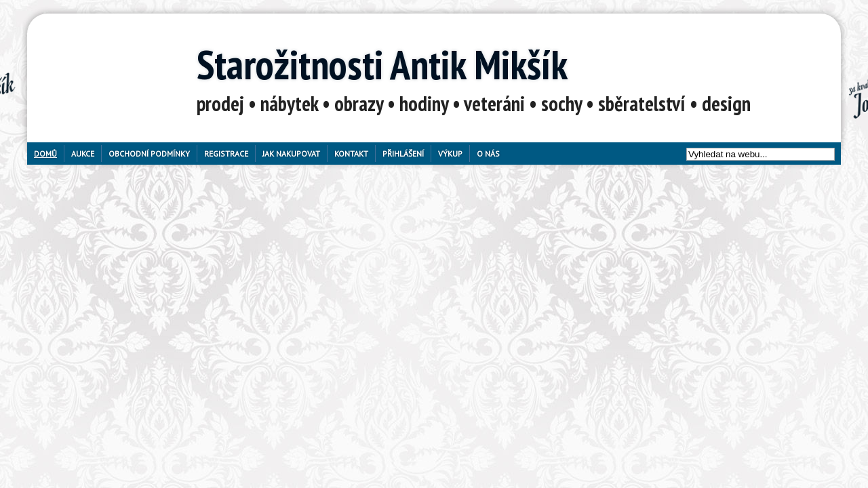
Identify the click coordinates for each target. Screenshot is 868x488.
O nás (488, 154)
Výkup (450, 154)
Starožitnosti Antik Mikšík (382, 64)
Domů (45, 154)
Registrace (226, 154)
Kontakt (351, 154)
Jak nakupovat (291, 154)
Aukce (83, 154)
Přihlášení (403, 154)
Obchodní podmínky (149, 154)
